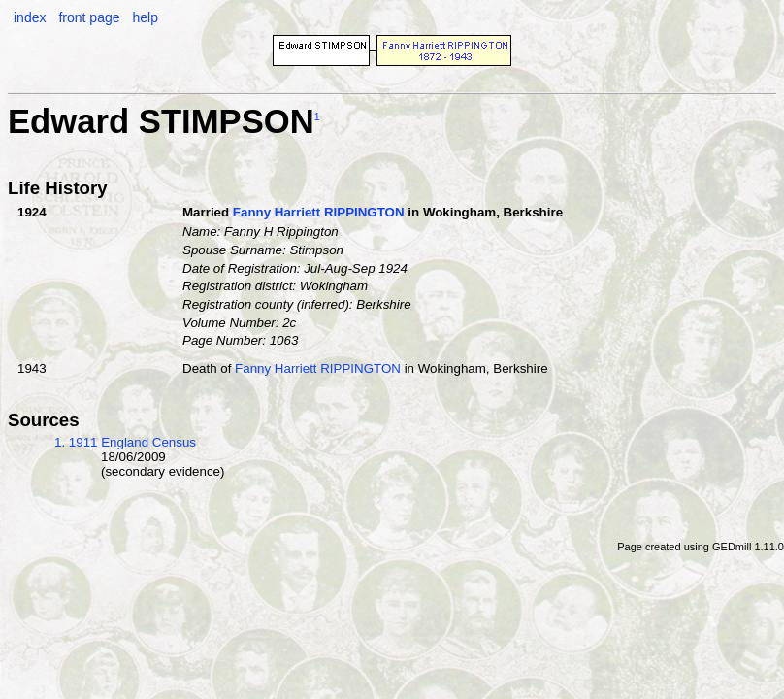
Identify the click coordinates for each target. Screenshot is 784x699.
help (145, 17)
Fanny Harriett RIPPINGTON (319, 212)
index (30, 17)
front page (89, 17)
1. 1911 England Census (125, 442)
